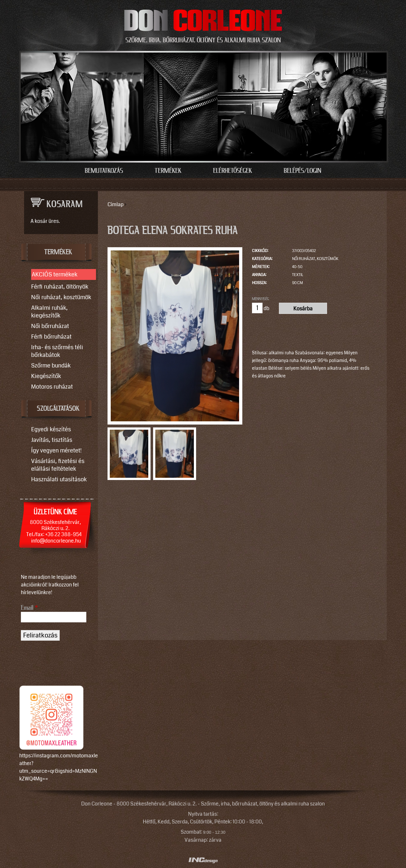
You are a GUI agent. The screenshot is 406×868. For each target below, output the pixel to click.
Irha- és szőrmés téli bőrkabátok (57, 351)
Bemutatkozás (104, 171)
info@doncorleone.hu (56, 541)
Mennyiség (260, 299)
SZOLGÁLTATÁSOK (58, 409)
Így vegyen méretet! (56, 451)
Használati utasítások (59, 479)
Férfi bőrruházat (51, 337)
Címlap (116, 204)
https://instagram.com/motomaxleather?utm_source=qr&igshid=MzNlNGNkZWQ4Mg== (59, 767)
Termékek (168, 171)
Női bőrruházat (50, 326)
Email (29, 608)
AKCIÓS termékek (55, 274)
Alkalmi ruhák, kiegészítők (49, 312)
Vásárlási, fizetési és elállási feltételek (58, 465)
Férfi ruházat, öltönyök (60, 287)
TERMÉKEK (58, 252)
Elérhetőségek (233, 171)
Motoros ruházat (52, 387)
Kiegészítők (46, 376)
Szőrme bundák (51, 366)
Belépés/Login (302, 171)
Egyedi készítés (51, 429)
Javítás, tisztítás (52, 440)
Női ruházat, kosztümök (315, 259)
